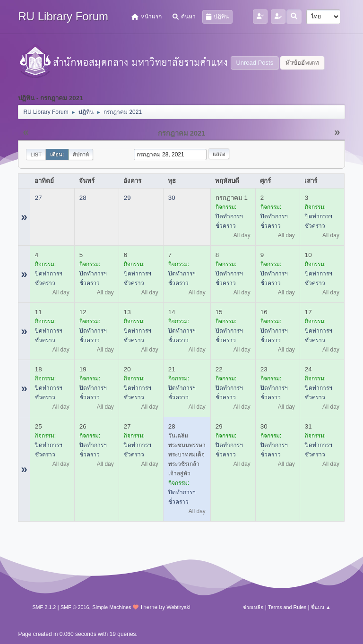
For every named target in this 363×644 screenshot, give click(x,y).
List (36, 155)
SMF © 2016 (75, 607)
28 (83, 198)
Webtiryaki (178, 607)
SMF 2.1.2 (44, 607)
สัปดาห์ (81, 155)
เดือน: (57, 155)
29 (127, 198)
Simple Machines (112, 607)
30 (172, 198)
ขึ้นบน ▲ (321, 607)
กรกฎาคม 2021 (182, 133)
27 (39, 198)
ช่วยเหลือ (253, 607)
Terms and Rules (287, 607)
